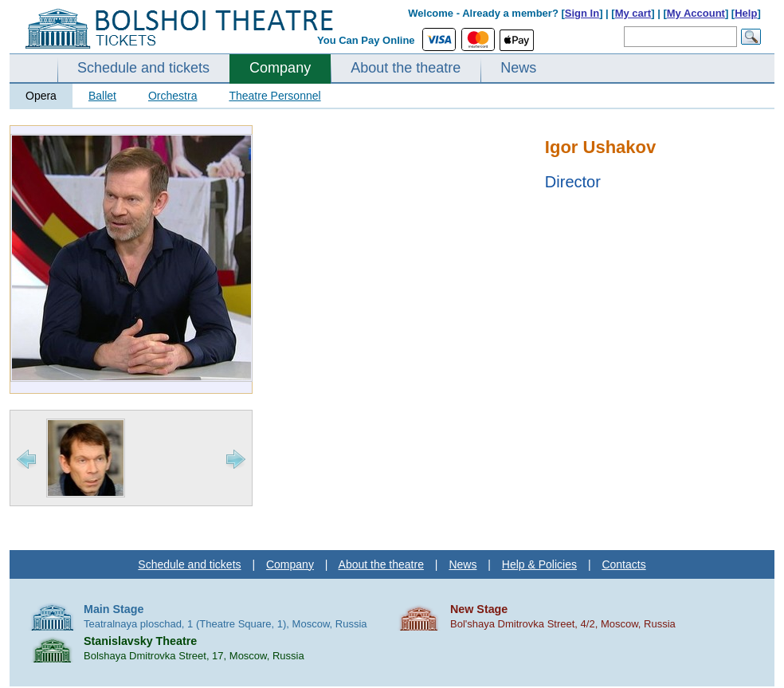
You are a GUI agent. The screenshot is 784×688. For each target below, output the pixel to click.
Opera (41, 96)
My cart (633, 13)
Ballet (102, 96)
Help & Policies (539, 564)
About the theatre (406, 68)
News (518, 68)
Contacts (623, 564)
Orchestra (172, 96)
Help (746, 13)
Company (280, 68)
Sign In (582, 13)
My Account (696, 13)
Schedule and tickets (143, 68)
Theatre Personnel (274, 96)
